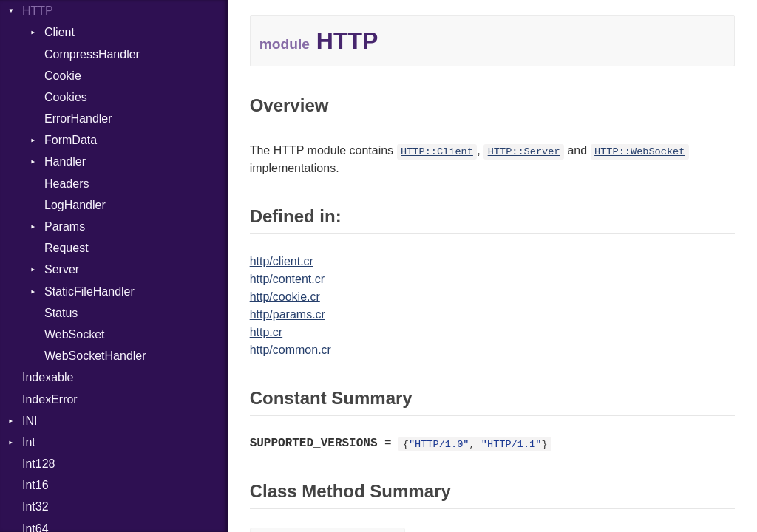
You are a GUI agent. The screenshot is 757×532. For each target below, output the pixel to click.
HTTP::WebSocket (639, 152)
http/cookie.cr (285, 297)
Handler (65, 161)
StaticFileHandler (89, 291)
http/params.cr (288, 314)
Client (60, 32)
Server (62, 269)
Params (65, 226)
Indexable (48, 377)
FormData (71, 140)
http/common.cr (291, 350)
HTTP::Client (437, 152)
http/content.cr (287, 279)
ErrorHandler (78, 119)
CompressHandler (92, 54)
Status (61, 313)
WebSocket (75, 334)
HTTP (38, 11)
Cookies (66, 97)
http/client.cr (282, 261)
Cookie (63, 76)
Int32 (35, 507)
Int (29, 442)
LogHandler (75, 205)
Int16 (35, 485)
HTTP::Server (524, 152)
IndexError (50, 399)
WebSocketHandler (95, 356)
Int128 (38, 464)
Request (67, 248)
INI (30, 421)
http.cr (266, 332)
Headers (67, 184)
